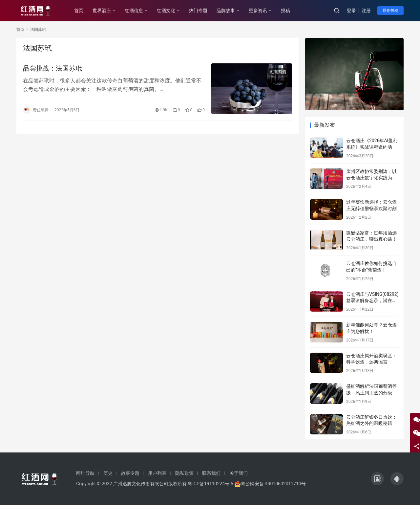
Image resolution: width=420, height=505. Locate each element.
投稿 (285, 11)
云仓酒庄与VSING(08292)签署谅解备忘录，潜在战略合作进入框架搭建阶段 (372, 301)
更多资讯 (258, 11)
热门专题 (198, 11)
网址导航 (85, 473)
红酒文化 (166, 11)
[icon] (377, 479)
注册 (366, 11)
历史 (108, 473)
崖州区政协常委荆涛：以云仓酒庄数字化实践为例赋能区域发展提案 (371, 178)
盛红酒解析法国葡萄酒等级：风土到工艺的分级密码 (371, 393)
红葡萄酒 (278, 72)
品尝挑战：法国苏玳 (52, 68)
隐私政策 (184, 473)
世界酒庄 (102, 11)
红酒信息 (134, 11)
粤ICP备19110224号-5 (210, 484)
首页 (79, 11)
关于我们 (239, 473)
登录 (351, 11)
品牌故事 (226, 11)
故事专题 (130, 473)
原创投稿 (390, 11)
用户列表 (157, 473)
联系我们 (211, 473)
